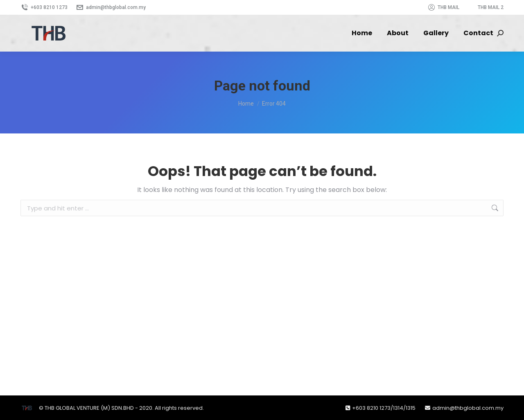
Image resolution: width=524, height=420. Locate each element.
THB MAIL (443, 7)
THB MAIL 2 (491, 7)
